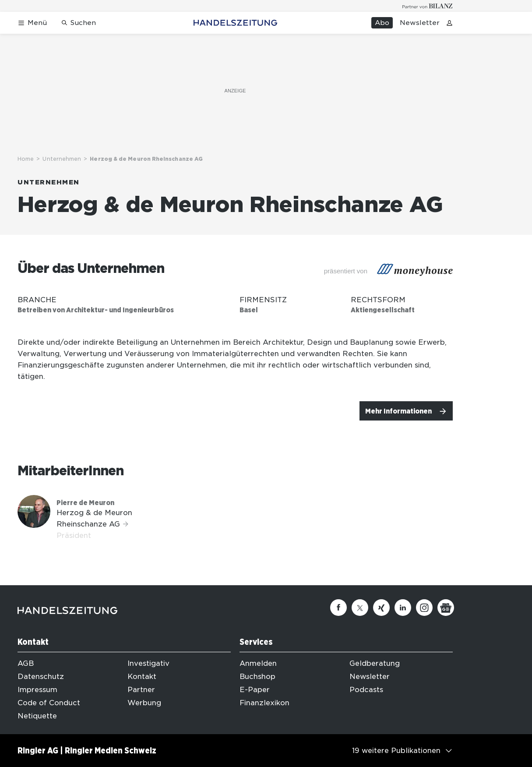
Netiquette (37, 716)
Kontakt (142, 677)
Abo (382, 23)
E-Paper (255, 690)
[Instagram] (424, 608)
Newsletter (420, 23)
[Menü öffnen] (32, 23)
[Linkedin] (403, 608)
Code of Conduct (49, 703)
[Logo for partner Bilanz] (428, 6)
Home (26, 159)
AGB (26, 663)
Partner (141, 690)
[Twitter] (360, 608)
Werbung (144, 703)
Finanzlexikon (264, 703)
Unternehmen (62, 159)
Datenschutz (41, 677)
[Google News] (446, 608)
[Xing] (381, 608)
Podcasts (366, 690)
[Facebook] (338, 608)
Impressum (37, 690)
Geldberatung (375, 663)
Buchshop (257, 677)
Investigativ (148, 663)
